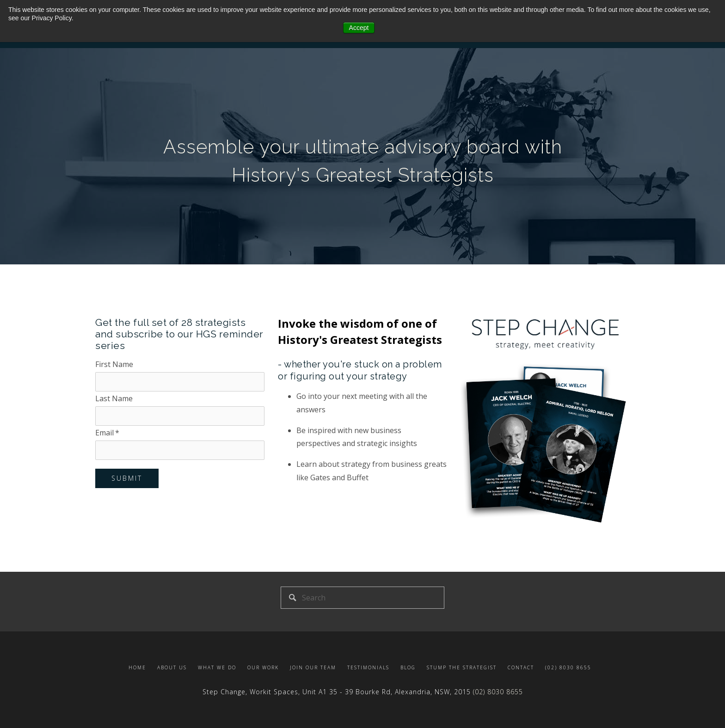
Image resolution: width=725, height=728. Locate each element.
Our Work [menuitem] (263, 667)
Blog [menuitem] (408, 667)
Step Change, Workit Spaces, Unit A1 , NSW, (338, 692)
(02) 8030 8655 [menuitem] (568, 667)
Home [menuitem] (137, 667)
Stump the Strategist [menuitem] (462, 667)
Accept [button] (359, 28)
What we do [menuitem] (217, 667)
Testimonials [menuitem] (368, 667)
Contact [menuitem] (521, 667)
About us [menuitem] (172, 667)
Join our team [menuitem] (313, 667)
